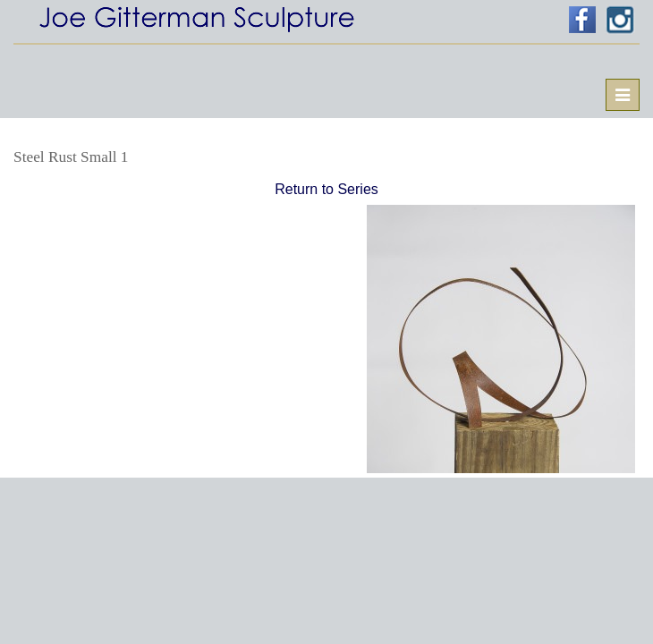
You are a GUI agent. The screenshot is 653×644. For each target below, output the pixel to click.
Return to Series (326, 189)
